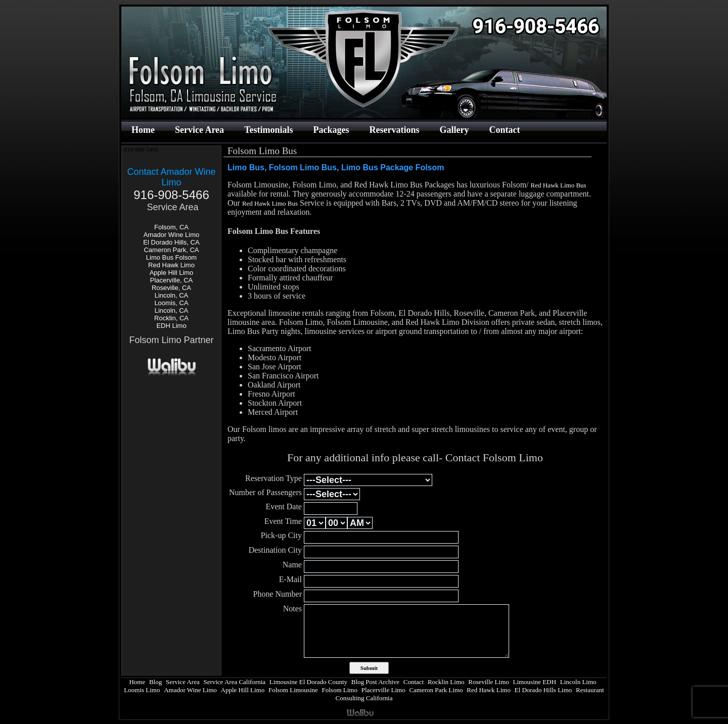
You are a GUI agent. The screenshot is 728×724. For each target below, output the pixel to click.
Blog (155, 682)
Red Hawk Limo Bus (559, 185)
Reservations (394, 130)
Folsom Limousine (293, 690)
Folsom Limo (340, 690)
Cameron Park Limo (436, 690)
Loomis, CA (171, 303)
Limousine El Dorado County (308, 682)
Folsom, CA (171, 227)
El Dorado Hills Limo (543, 690)
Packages (331, 130)
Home (143, 130)
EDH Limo (171, 326)
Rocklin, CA (171, 318)
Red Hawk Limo (171, 265)
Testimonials (268, 130)
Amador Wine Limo (172, 235)
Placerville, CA (172, 280)
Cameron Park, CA (171, 250)
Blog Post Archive (375, 682)
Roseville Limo (489, 682)
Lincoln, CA (171, 295)
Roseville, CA (171, 288)
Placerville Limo (383, 690)
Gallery (454, 130)
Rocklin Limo (446, 682)
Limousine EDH (534, 682)
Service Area (199, 130)
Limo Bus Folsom (171, 257)
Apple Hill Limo (172, 273)
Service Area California (234, 682)
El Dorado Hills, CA (171, 242)
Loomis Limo (142, 690)
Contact (504, 130)
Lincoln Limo (578, 682)
